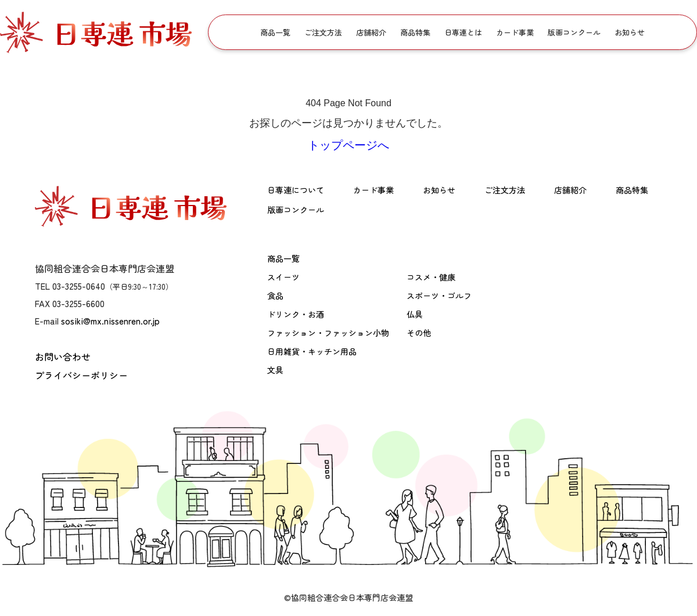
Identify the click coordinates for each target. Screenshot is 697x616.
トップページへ (348, 145)
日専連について (296, 190)
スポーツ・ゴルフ (439, 296)
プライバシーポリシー (81, 375)
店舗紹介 (371, 32)
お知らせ (630, 32)
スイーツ (283, 277)
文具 (275, 370)
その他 (419, 333)
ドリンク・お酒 (296, 314)
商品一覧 (275, 32)
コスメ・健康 (431, 277)
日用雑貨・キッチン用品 (312, 351)
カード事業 (515, 32)
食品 (275, 296)
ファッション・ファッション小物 (328, 333)
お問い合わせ (63, 356)
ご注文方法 (323, 32)
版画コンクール (574, 32)
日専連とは (463, 32)
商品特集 (415, 32)
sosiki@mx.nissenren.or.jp (110, 321)
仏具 (415, 314)
